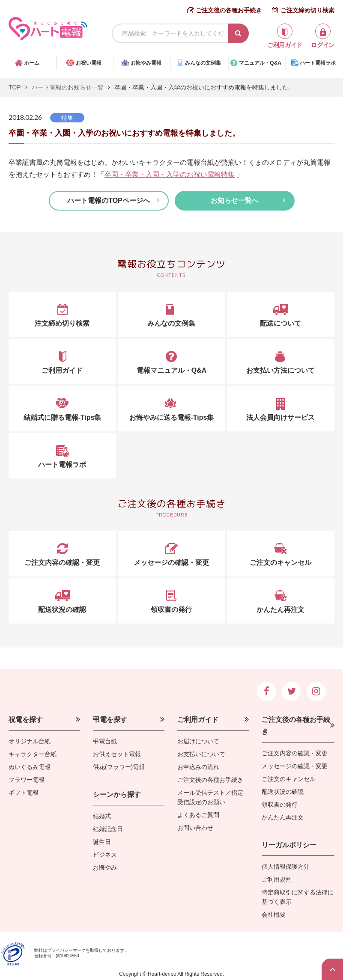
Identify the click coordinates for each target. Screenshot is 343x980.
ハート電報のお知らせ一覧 (68, 87)
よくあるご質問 (198, 815)
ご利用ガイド (198, 720)
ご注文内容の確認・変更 (295, 753)
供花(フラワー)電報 (119, 767)
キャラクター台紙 (33, 754)
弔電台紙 (105, 741)
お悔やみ (105, 867)
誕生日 (102, 842)
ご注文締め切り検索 (307, 10)
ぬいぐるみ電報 (30, 767)
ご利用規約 (277, 879)
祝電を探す (26, 720)
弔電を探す (110, 720)
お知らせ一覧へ (235, 200)
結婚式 (102, 816)
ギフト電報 (24, 793)
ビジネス (105, 855)
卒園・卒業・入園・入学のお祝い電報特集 (170, 174)
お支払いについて (201, 754)
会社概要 (274, 915)
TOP (15, 87)
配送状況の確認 (283, 792)
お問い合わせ (195, 828)
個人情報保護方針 (286, 867)
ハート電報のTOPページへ (109, 200)
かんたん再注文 (283, 817)
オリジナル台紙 (30, 741)
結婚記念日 (108, 829)
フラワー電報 (27, 780)
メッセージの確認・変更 (295, 766)
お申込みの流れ (198, 767)
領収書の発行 (280, 805)
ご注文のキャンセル (289, 779)
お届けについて (198, 741)
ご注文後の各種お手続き (229, 10)
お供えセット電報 (117, 754)
